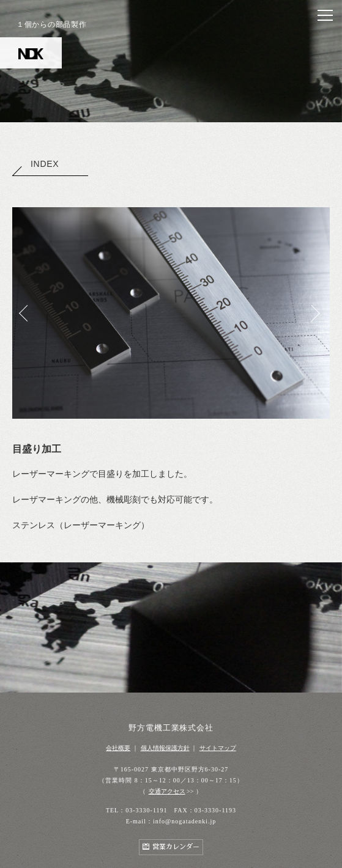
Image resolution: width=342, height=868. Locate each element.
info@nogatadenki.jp (184, 821)
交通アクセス (167, 791)
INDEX (35, 164)
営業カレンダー (176, 847)
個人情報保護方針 (165, 748)
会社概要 (118, 748)
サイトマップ (218, 748)
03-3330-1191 (146, 810)
